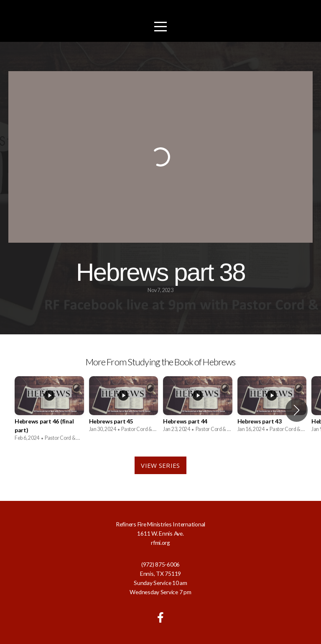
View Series (160, 465)
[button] (297, 410)
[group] (49, 410)
